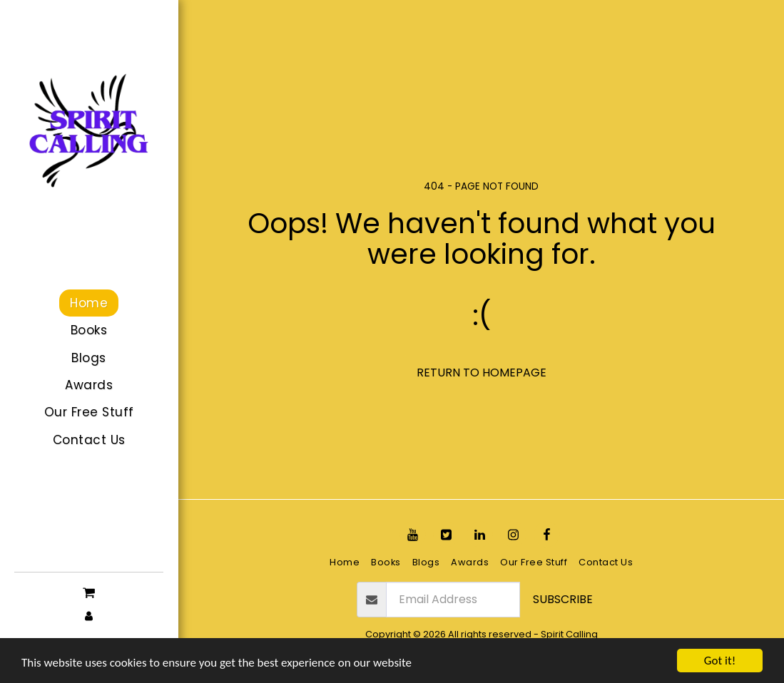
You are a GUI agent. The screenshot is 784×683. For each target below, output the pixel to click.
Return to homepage (482, 373)
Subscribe (563, 599)
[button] (89, 592)
